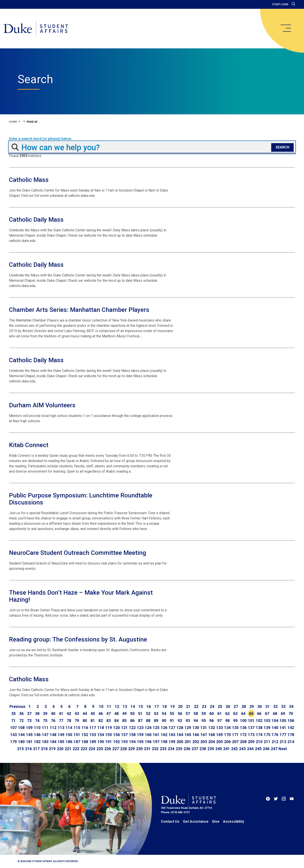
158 (132, 735)
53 (156, 714)
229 (131, 749)
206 (227, 742)
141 (283, 728)
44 (85, 714)
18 (164, 706)
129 (188, 728)
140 (275, 728)
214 (291, 742)
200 (180, 742)
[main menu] (286, 28)
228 (123, 749)
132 (212, 728)
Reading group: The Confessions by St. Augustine (78, 639)
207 (235, 742)
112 (53, 728)
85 (124, 721)
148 (53, 735)
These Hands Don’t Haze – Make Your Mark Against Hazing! (81, 596)
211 (267, 742)
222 (76, 749)
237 (195, 749)
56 (180, 714)
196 (148, 742)
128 (180, 728)
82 (101, 721)
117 (93, 728)
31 (267, 706)
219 (52, 749)
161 (156, 735)
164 (180, 735)
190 (101, 742)
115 (77, 728)
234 (171, 749)
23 (204, 706)
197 (156, 742)
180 (21, 742)
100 (243, 721)
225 (100, 749)
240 (219, 749)
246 (266, 749)
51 (140, 714)
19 (172, 706)
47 (109, 714)
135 (235, 728)
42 (69, 714)
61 (219, 714)
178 (291, 735)
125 (156, 728)
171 (235, 735)
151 (77, 735)
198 (164, 742)
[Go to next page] (283, 749)
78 (69, 721)
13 (125, 706)
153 (93, 735)
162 (164, 735)
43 (77, 714)
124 (148, 728)
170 (227, 735)
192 (116, 742)
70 (291, 714)
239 (211, 749)
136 (243, 728)
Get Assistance (196, 821)
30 (260, 706)
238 (203, 749)
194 (132, 742)
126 (164, 728)
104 (275, 721)
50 (132, 714)
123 (140, 728)
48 (116, 714)
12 (117, 706)
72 (21, 721)
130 (196, 728)
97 (219, 721)
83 (109, 721)
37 (29, 714)
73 (29, 721)
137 (251, 728)
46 (101, 714)
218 (44, 749)
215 (20, 749)
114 (69, 728)
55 (172, 714)
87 (140, 721)
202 (196, 742)
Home (13, 122)
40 (53, 714)
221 (68, 749)
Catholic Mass (29, 180)
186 (69, 742)
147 (45, 735)
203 (204, 742)
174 (259, 735)
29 (252, 706)
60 (212, 714)
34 (291, 706)
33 (283, 706)
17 (157, 706)
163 (172, 735)
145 (29, 735)
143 (13, 735)
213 (283, 742)
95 (204, 721)
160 (148, 735)
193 (124, 742)
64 (243, 714)
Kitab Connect (29, 445)
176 (275, 735)
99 (235, 721)
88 (148, 721)
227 (116, 749)
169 (219, 735)
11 (109, 706)
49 (124, 714)
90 (164, 721)
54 (164, 714)
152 (85, 735)
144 (21, 735)
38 (37, 714)
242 (234, 749)
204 (212, 742)
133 (219, 728)
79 (77, 721)
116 (85, 728)
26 (228, 706)
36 (21, 714)
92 (180, 721)
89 (156, 721)
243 (242, 749)
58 (196, 714)
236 (187, 749)
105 (283, 721)
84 (116, 721)
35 (13, 714)
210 (259, 742)
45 (93, 714)
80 (85, 721)
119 (109, 728)
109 (29, 728)
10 (101, 706)
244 (250, 749)
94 (196, 721)
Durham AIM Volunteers (42, 405)
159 (140, 735)
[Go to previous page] (17, 707)
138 (259, 728)
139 (267, 728)
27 (236, 706)
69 (283, 714)
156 (116, 735)
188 (85, 742)
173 (251, 735)
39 (45, 714)
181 (29, 742)
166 (196, 735)
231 (147, 749)
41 (61, 714)
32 (275, 706)
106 (291, 721)
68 (275, 714)
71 (13, 721)
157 (124, 735)
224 (92, 749)
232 (155, 749)
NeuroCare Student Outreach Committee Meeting (78, 553)
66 (259, 714)
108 (21, 728)
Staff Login (280, 4)
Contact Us (170, 821)
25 (220, 706)
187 (77, 742)
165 (188, 735)
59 (204, 714)
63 (235, 714)
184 (53, 742)
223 (84, 749)
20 (180, 706)
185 (61, 742)
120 (116, 728)
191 (109, 742)
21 (188, 706)
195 (140, 742)
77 (61, 721)
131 (204, 728)
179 (13, 742)
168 (212, 735)
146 (37, 735)
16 (149, 706)
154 (101, 735)
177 (283, 735)
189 (93, 742)
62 (227, 714)
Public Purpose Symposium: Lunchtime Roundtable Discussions (81, 499)
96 (212, 721)
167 (204, 735)
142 (291, 728)
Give (216, 821)
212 (275, 742)
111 (45, 728)
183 (45, 742)
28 (244, 706)
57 (188, 714)
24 (212, 706)
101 (251, 721)
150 (69, 735)
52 (148, 714)
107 (13, 728)
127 (172, 728)
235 (179, 749)
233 (163, 749)
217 (36, 749)
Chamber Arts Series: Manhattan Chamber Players (79, 310)
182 (37, 742)
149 (61, 735)
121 (124, 728)
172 (243, 735)
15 (141, 706)
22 (196, 706)
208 (243, 742)
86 (132, 721)
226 (108, 749)
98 (227, 721)
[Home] (36, 29)
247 (274, 749)
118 (101, 728)
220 (60, 749)
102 (259, 721)
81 (93, 721)
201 (188, 742)
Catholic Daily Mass (36, 220)
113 (61, 728)
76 (53, 721)
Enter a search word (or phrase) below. (40, 139)
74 (37, 721)
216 (28, 749)
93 (188, 721)
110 (37, 728)
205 (219, 742)
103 (267, 721)
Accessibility (234, 821)
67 (267, 714)
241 (227, 749)
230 (139, 749)
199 (172, 742)
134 (227, 728)
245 (258, 749)
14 (133, 706)
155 (109, 735)
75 (45, 721)
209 (251, 742)
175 (267, 735)
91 (172, 721)
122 (132, 728)
